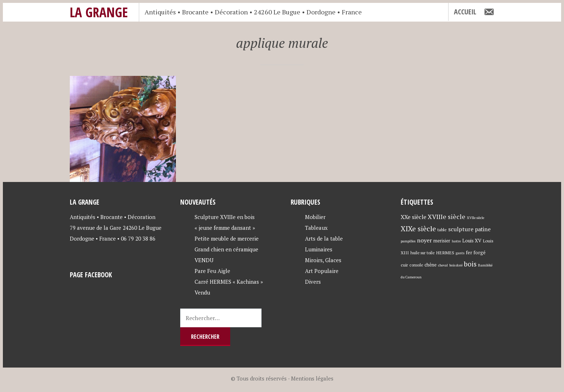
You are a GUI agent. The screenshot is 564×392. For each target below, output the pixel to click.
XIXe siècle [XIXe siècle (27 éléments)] (418, 229)
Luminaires (319, 249)
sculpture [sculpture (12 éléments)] (461, 229)
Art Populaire (322, 271)
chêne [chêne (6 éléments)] (431, 265)
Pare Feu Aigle (212, 271)
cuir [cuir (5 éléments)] (404, 265)
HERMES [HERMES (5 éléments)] (445, 252)
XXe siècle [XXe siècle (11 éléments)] (413, 217)
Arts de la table (324, 238)
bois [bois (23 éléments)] (470, 264)
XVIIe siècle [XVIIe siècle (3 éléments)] (476, 218)
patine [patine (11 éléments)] (483, 229)
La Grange (99, 12)
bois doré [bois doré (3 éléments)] (456, 265)
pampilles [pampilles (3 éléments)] (408, 241)
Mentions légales (312, 378)
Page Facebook (91, 275)
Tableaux (316, 228)
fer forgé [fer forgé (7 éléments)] (476, 252)
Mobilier (315, 217)
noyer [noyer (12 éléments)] (424, 240)
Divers (313, 282)
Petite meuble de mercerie (227, 238)
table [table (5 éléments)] (442, 229)
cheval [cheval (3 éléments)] (443, 265)
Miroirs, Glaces (323, 260)
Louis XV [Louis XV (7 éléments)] (472, 241)
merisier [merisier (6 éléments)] (442, 241)
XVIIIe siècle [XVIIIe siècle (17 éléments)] (447, 217)
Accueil (465, 12)
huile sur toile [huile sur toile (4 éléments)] (422, 253)
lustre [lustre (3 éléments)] (456, 241)
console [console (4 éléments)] (416, 265)
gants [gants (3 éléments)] (460, 253)
